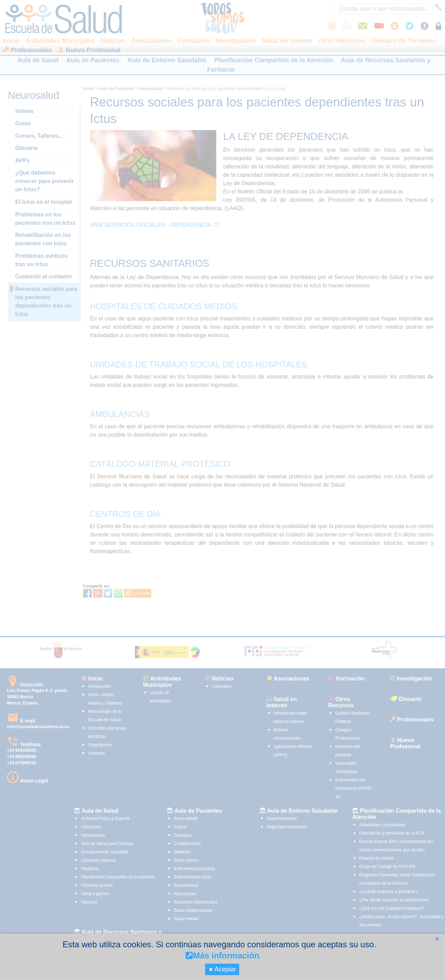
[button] (437, 939)
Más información (222, 955)
